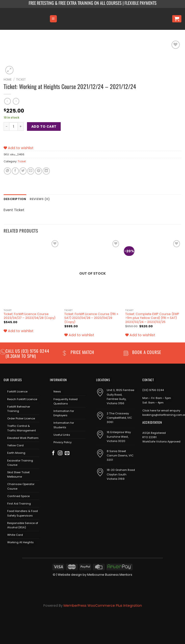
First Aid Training (19, 503)
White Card (15, 535)
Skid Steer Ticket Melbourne (18, 474)
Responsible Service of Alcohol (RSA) (23, 525)
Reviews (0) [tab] (37, 199)
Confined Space (18, 496)
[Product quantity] (13, 126)
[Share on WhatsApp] (7, 171)
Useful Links (62, 434)
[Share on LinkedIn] (46, 171)
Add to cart (44, 126)
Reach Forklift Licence (22, 399)
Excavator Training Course (20, 462)
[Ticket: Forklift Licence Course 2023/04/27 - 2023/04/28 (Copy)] (32, 272)
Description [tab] (14, 199)
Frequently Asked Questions (66, 401)
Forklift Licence (17, 391)
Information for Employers (64, 413)
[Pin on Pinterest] (38, 171)
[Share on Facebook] (15, 171)
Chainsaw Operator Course (21, 486)
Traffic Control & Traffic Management (22, 428)
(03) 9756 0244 (153, 390)
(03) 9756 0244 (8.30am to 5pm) (27, 353)
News (57, 391)
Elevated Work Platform (23, 437)
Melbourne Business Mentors (110, 574)
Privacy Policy (63, 442)
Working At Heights (20, 542)
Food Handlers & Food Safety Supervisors (23, 513)
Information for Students (64, 425)
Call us (13, 350)
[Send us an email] (67, 453)
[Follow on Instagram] (60, 453)
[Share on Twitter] (23, 171)
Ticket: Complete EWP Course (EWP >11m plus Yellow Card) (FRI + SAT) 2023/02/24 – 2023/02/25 (152, 318)
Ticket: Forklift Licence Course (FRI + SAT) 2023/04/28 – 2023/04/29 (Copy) (91, 318)
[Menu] (53, 19)
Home (8, 79)
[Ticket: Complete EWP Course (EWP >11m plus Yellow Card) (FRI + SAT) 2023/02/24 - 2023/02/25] (153, 272)
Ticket (21, 79)
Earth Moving (16, 453)
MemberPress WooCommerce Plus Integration (103, 605)
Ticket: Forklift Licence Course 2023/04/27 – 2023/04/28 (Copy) (30, 316)
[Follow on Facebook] (53, 453)
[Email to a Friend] (31, 171)
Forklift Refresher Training (19, 408)
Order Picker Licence (21, 418)
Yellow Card (15, 445)
